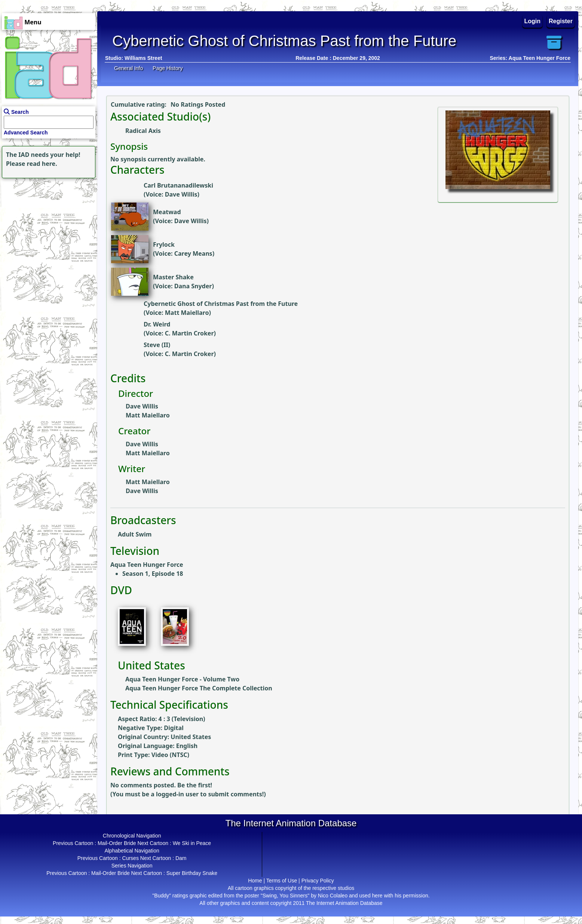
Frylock (164, 244)
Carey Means (193, 253)
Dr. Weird (157, 324)
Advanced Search (26, 133)
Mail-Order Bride (117, 843)
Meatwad (167, 212)
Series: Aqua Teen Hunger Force (530, 58)
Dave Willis (181, 194)
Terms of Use (282, 881)
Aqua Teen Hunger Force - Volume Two (182, 679)
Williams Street (143, 58)
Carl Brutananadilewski (178, 185)
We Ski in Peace (192, 843)
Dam (181, 858)
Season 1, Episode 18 (153, 574)
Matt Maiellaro (187, 313)
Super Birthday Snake (192, 873)
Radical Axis (143, 131)
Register (561, 21)
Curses (131, 858)
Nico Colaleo (333, 896)
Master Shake (173, 277)
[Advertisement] (47, 227)
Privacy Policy (318, 881)
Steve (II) (157, 345)
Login (533, 21)
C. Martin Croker (189, 333)
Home (255, 881)
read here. (42, 164)
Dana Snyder (193, 286)
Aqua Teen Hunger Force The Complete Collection (199, 688)
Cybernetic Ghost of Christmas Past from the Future (221, 304)
